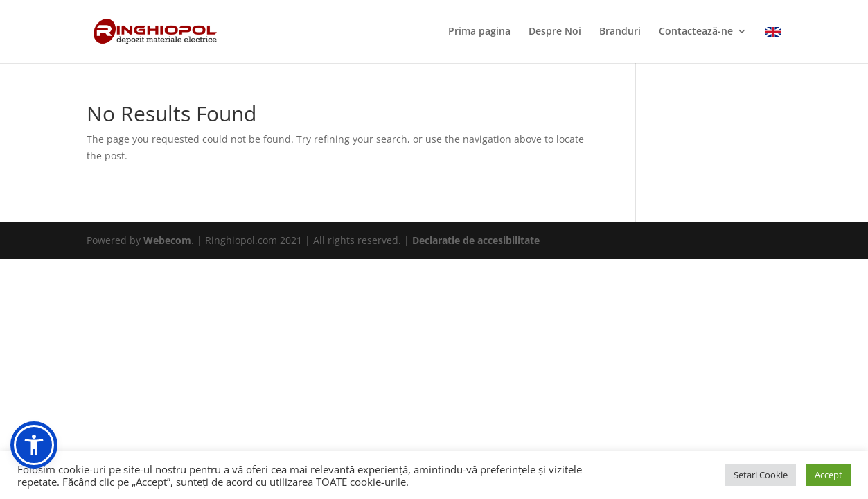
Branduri (620, 32)
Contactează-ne (696, 32)
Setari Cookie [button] (761, 475)
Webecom (167, 240)
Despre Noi (555, 32)
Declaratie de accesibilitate (476, 240)
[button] (34, 445)
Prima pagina (479, 32)
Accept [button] (829, 475)
